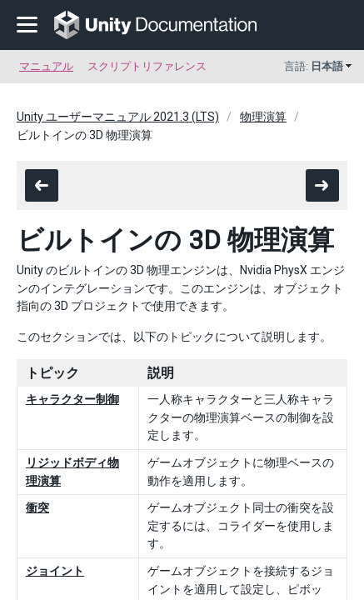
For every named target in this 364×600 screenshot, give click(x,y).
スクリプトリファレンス (147, 66)
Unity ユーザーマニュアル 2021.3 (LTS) (118, 117)
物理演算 (263, 117)
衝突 (37, 507)
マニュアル (46, 66)
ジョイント (55, 571)
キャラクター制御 (72, 399)
